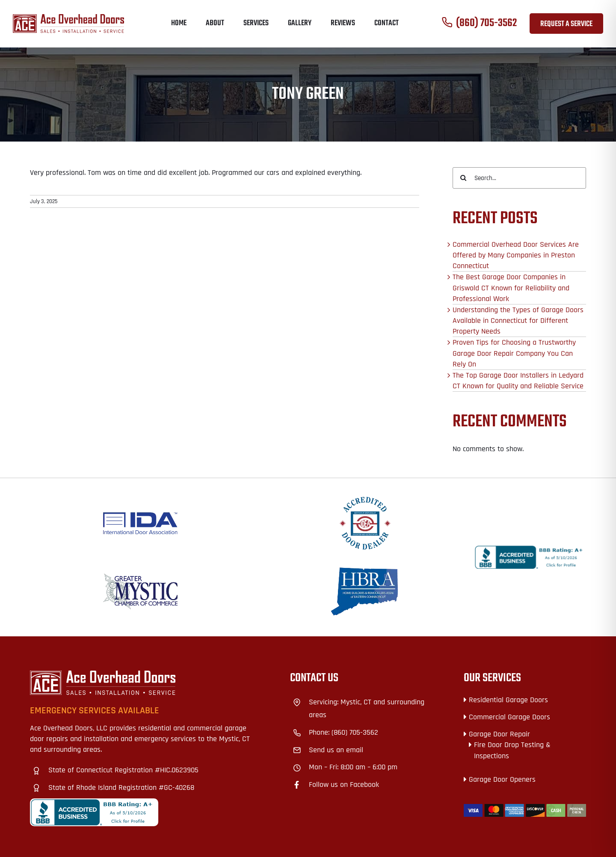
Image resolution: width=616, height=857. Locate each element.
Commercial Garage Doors (509, 717)
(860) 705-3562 (486, 23)
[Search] (463, 178)
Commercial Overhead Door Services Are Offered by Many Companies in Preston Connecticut (516, 255)
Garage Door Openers (502, 779)
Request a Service (566, 24)
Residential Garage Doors (508, 700)
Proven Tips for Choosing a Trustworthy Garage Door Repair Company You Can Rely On (514, 353)
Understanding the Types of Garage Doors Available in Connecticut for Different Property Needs (518, 321)
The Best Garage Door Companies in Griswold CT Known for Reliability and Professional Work (511, 288)
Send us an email (336, 750)
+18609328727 (312, 676)
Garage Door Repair (499, 734)
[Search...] (519, 178)
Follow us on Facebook (344, 785)
